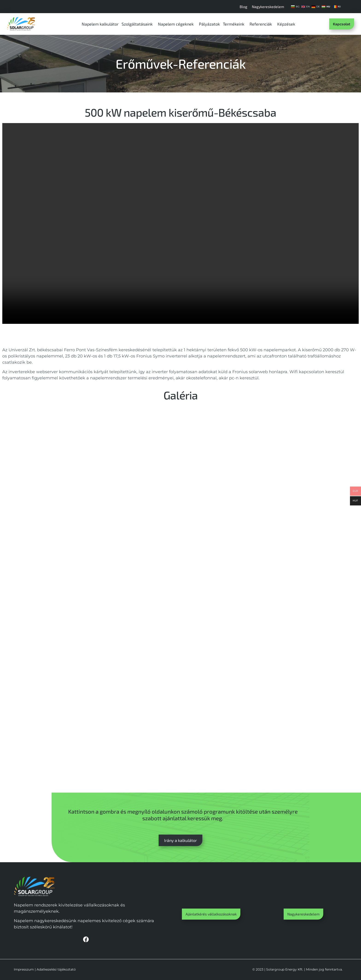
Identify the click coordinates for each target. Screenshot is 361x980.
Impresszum (24, 969)
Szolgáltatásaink (138, 24)
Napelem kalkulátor (100, 24)
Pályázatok (209, 24)
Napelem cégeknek (177, 24)
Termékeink (235, 24)
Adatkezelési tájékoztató (56, 969)
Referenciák (262, 24)
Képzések (287, 24)
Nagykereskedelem (268, 7)
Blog (243, 7)
